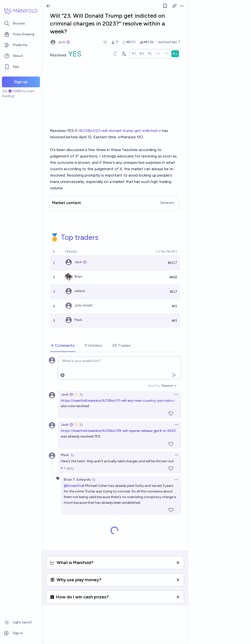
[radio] (134, 54)
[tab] (63, 346)
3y (81, 394)
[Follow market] (165, 6)
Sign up (21, 82)
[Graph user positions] (124, 54)
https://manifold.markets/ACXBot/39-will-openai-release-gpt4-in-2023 (118, 431)
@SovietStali (74, 486)
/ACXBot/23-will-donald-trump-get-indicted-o (120, 131)
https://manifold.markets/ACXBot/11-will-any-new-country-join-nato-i (118, 401)
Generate (167, 203)
